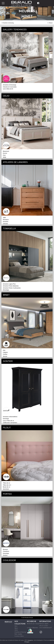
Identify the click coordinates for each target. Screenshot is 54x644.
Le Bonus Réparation (33, 628)
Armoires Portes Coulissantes (12, 288)
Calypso (5, 352)
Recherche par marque (33, 624)
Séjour (16, 628)
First (4, 155)
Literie (16, 630)
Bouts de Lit (6, 487)
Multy (4, 157)
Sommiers (6, 489)
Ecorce (5, 153)
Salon (16, 626)
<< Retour (50, 23)
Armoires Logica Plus (9, 284)
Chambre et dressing (8, 23)
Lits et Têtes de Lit (8, 421)
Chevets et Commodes (10, 87)
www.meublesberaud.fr (46, 628)
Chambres (6, 551)
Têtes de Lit (6, 483)
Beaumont (6, 151)
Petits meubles (18, 634)
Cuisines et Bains (19, 636)
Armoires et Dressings (10, 85)
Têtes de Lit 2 (7, 485)
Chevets (5, 224)
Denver (5, 356)
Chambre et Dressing (20, 632)
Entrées (5, 555)
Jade (4, 218)
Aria (4, 350)
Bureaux (5, 549)
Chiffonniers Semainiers (10, 423)
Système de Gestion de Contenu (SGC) (21, 640)
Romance (6, 220)
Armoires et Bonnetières (10, 417)
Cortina (5, 354)
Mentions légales (44, 624)
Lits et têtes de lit (8, 89)
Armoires (6, 222)
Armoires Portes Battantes (11, 286)
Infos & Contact (44, 626)
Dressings (6, 290)
